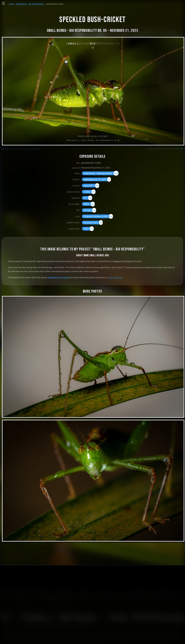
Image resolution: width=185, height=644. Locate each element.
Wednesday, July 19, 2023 (97, 179)
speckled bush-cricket (58, 277)
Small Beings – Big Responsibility (30, 4)
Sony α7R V (92, 186)
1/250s (90, 192)
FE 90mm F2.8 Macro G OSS (98, 216)
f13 (88, 198)
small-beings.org (115, 277)
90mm (89, 204)
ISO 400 (90, 210)
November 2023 (93, 223)
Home (11, 4)
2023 (89, 229)
